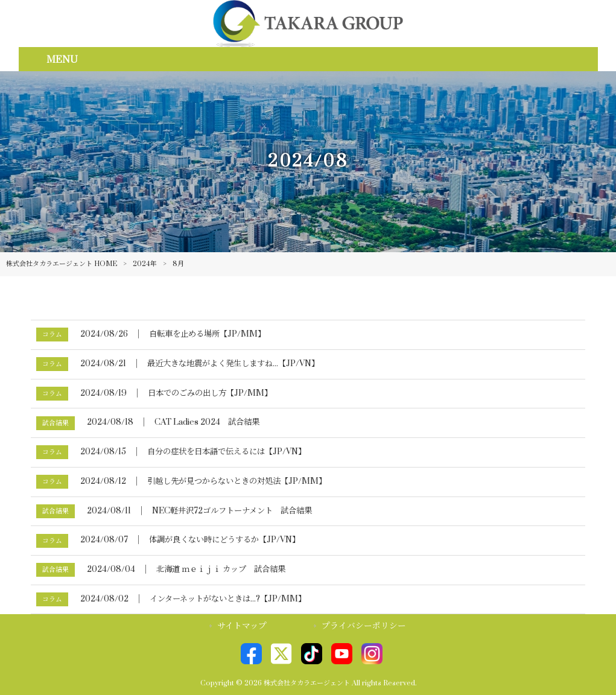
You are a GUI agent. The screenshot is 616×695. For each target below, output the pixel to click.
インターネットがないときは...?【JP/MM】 (228, 599)
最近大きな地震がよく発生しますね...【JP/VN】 (233, 364)
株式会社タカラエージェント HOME (62, 264)
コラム (52, 335)
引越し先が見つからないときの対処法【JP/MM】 (237, 481)
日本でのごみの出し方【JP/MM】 (210, 393)
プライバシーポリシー (364, 626)
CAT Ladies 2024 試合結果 (207, 422)
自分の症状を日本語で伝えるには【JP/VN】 (227, 452)
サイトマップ (242, 626)
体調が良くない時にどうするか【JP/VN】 (224, 540)
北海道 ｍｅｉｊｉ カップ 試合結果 (221, 570)
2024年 (145, 264)
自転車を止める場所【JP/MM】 (207, 334)
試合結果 (56, 423)
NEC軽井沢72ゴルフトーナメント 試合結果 (232, 511)
